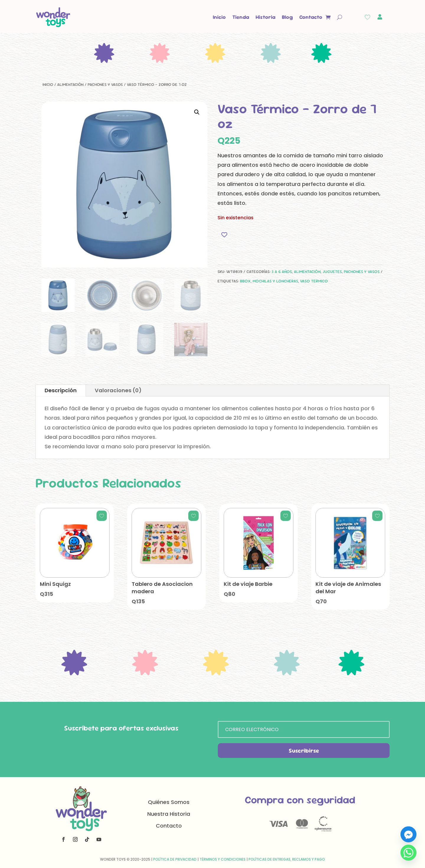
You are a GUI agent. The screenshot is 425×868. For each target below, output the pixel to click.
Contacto (311, 17)
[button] (197, 112)
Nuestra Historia (169, 814)
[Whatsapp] (408, 853)
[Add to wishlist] (224, 234)
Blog (287, 17)
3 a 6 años (282, 272)
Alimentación (70, 84)
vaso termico (314, 281)
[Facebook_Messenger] (408, 834)
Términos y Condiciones (223, 859)
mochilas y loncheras (275, 281)
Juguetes (332, 272)
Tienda (241, 17)
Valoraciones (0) (118, 390)
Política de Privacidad (175, 859)
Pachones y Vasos (105, 84)
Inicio (219, 17)
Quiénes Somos (169, 802)
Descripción (61, 390)
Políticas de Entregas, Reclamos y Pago (287, 859)
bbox (245, 281)
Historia (265, 17)
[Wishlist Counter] (367, 17)
